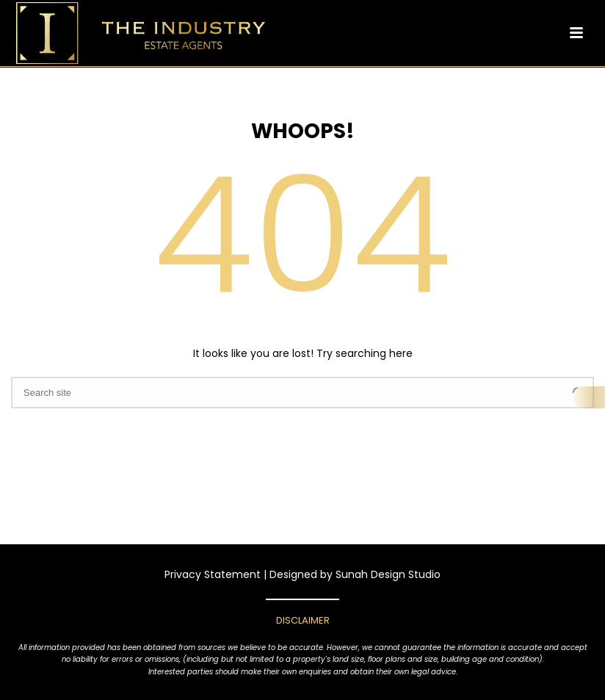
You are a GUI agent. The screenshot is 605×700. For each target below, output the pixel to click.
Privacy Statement (213, 574)
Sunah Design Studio (388, 574)
